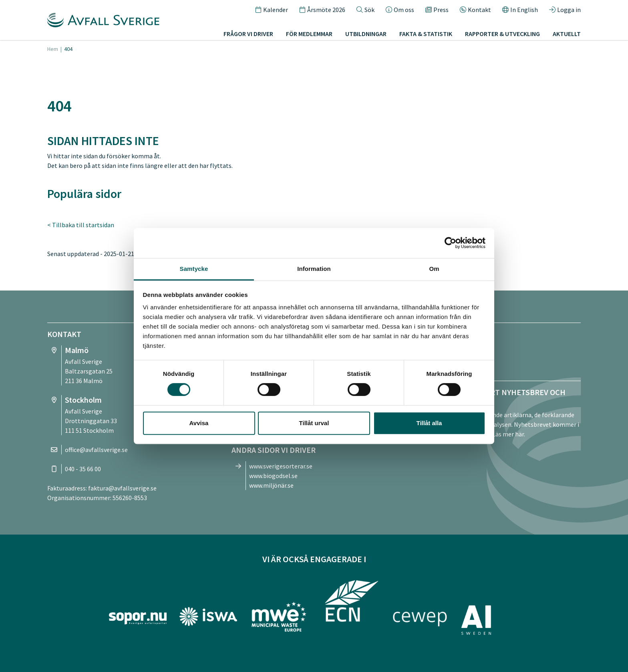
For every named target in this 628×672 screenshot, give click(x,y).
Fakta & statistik (426, 34)
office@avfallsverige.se (96, 450)
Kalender (272, 10)
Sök (365, 10)
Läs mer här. (509, 434)
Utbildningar (366, 34)
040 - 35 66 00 (83, 469)
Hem (53, 49)
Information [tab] (314, 269)
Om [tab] (434, 269)
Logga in (565, 10)
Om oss (400, 10)
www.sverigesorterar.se (281, 466)
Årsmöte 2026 (322, 10)
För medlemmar (309, 34)
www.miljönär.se (271, 485)
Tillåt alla (429, 423)
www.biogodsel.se (273, 476)
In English (520, 10)
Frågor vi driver (248, 34)
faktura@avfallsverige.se (122, 488)
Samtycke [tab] (194, 269)
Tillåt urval (314, 423)
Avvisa (199, 423)
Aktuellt (567, 34)
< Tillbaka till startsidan (81, 225)
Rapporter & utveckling (502, 34)
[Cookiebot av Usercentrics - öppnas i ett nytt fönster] (450, 243)
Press (437, 10)
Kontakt (475, 10)
